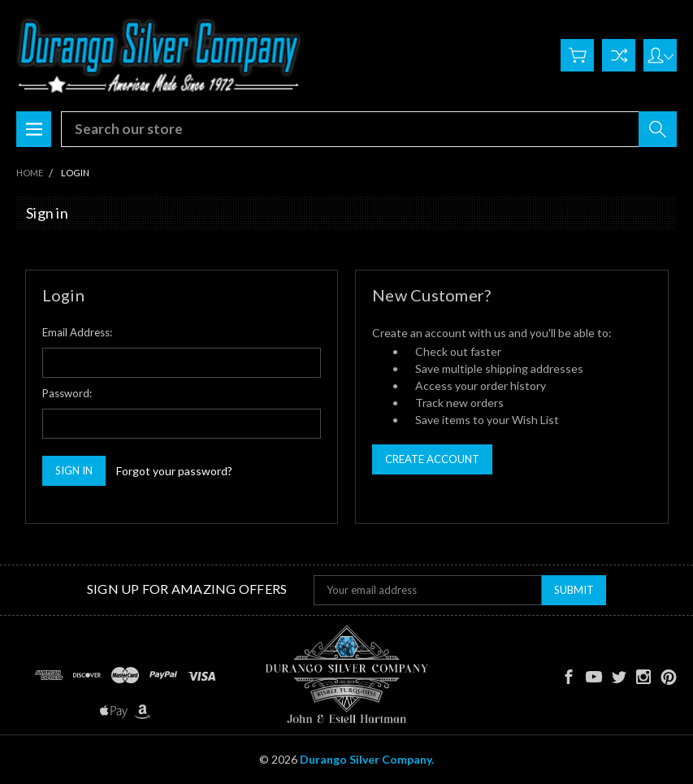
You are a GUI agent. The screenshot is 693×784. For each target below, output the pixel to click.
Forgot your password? (174, 471)
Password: (67, 393)
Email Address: (77, 332)
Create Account (432, 459)
